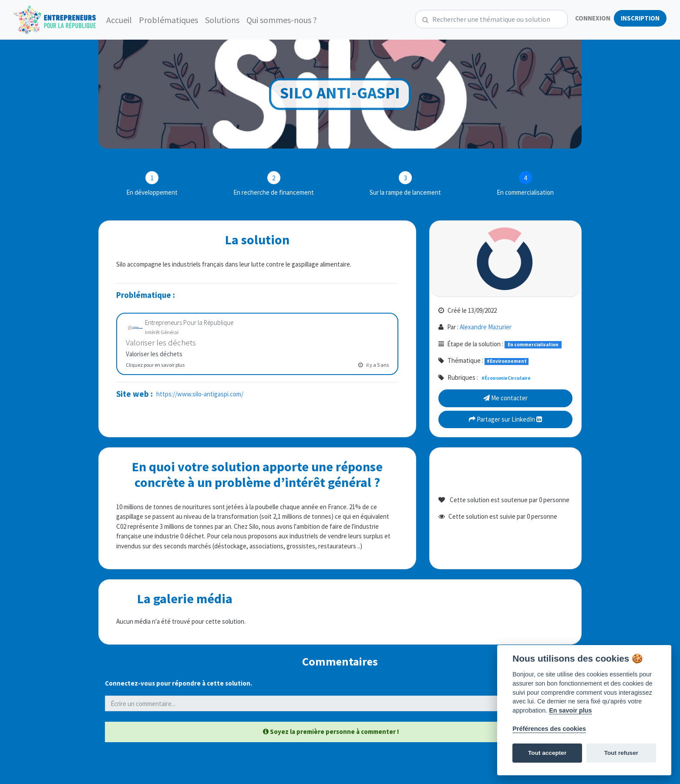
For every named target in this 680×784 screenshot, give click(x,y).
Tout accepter (547, 753)
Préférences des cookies (549, 729)
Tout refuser (621, 753)
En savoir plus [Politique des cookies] (570, 710)
